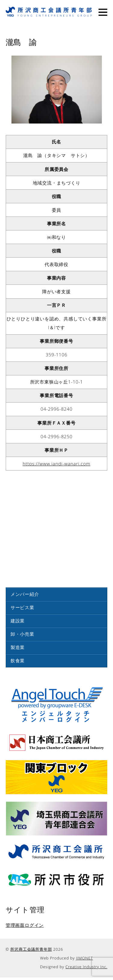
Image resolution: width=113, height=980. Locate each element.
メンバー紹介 (25, 594)
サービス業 (22, 607)
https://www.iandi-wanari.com (56, 464)
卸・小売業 (22, 634)
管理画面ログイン (25, 925)
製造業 (18, 647)
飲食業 (18, 660)
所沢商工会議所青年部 (31, 949)
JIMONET (84, 958)
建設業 (18, 621)
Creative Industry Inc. (86, 967)
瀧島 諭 (21, 41)
